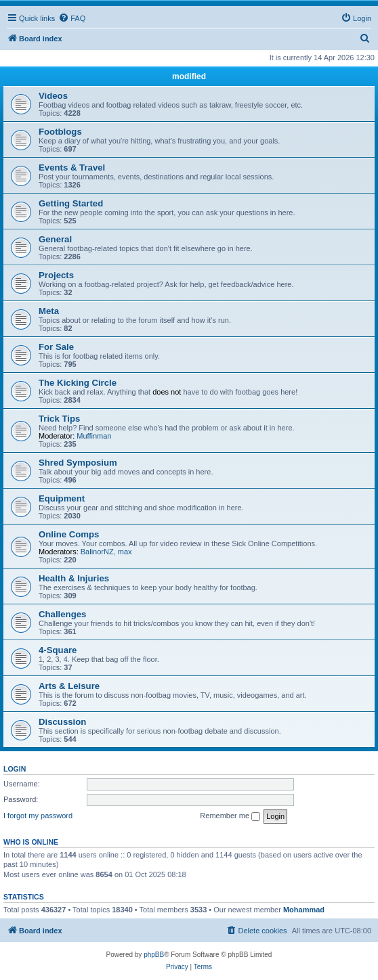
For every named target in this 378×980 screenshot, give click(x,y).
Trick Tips (59, 419)
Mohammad (304, 910)
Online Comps (69, 534)
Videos (53, 96)
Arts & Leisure (69, 686)
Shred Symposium (78, 463)
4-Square (58, 650)
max (125, 552)
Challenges (62, 614)
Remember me (230, 816)
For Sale (56, 347)
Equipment (62, 498)
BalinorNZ (97, 552)
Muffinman (94, 436)
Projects (56, 275)
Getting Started (71, 203)
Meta (49, 311)
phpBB (154, 955)
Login (15, 769)
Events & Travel (72, 168)
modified (189, 76)
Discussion (62, 722)
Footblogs (60, 132)
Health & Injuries (74, 578)
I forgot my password (38, 816)
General (55, 239)
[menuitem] (72, 18)
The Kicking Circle (78, 383)
